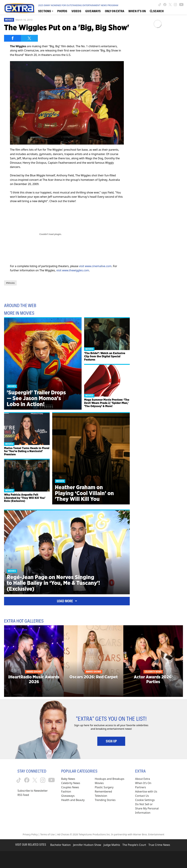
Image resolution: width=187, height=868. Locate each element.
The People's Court (134, 845)
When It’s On (143, 783)
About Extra (143, 779)
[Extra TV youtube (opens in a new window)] (181, 5)
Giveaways (68, 796)
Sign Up (111, 741)
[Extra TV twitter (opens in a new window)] (170, 5)
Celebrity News (71, 783)
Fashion (66, 791)
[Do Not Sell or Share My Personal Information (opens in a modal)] (147, 809)
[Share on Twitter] (29, 38)
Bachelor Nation (60, 845)
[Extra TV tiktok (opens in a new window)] (160, 5)
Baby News (68, 779)
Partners (141, 787)
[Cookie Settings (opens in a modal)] (145, 800)
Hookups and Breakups (110, 779)
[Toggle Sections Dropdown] (46, 11)
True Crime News (159, 845)
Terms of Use (47, 834)
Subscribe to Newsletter (33, 791)
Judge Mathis (112, 845)
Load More (67, 601)
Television (101, 796)
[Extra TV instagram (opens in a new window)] (175, 5)
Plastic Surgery (104, 787)
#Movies (10, 283)
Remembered (103, 791)
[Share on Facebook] (13, 38)
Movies (9, 20)
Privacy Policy (30, 834)
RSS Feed (23, 795)
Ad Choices (63, 834)
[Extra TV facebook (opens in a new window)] (165, 5)
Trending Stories (105, 800)
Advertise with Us (146, 791)
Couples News (70, 787)
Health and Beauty (73, 800)
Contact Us (142, 796)
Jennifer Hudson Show (87, 845)
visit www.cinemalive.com (95, 266)
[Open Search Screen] (157, 11)
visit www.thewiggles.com (73, 270)
